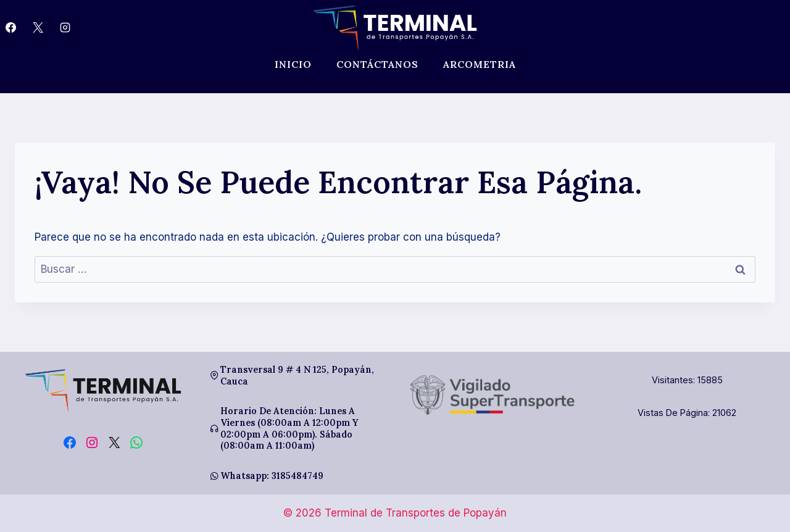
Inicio (293, 64)
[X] (38, 28)
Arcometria (480, 64)
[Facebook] (10, 28)
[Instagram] (65, 28)
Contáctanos (377, 64)
